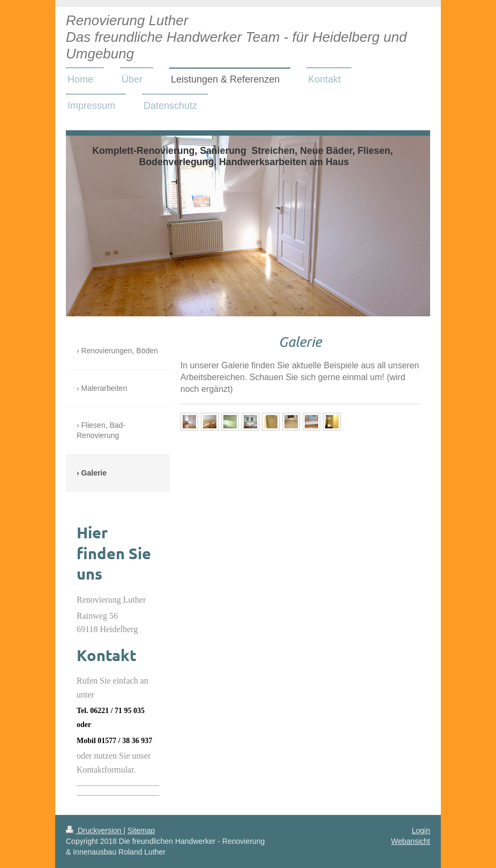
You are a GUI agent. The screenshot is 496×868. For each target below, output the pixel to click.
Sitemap (141, 830)
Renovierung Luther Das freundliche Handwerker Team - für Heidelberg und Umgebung (236, 37)
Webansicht (411, 841)
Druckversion (95, 830)
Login (421, 830)
